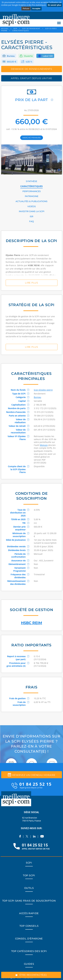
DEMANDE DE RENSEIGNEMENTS (31, 69)
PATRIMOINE (32, 196)
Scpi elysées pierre (43, 390)
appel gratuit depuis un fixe (31, 78)
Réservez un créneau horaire (32, 775)
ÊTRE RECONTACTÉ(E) (31, 975)
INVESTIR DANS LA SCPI (32, 211)
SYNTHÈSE (31, 181)
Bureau (11, 56)
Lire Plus (31, 283)
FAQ (31, 221)
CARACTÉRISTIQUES (31, 186)
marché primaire (32, 138)
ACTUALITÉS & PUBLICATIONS (31, 201)
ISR (31, 216)
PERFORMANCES (32, 191)
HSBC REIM (31, 623)
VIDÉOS (32, 206)
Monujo (44, 445)
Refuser (26, 8)
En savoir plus (54, 5)
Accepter (36, 8)
